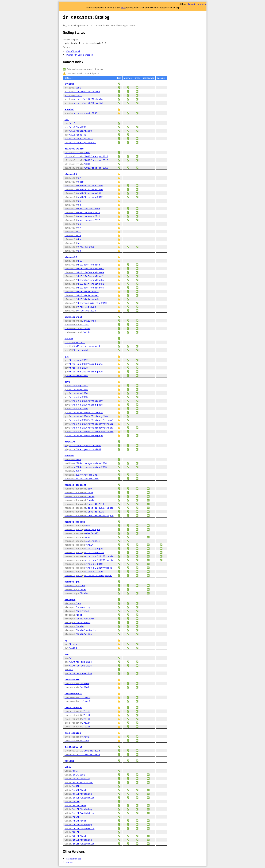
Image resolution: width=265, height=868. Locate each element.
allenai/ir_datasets (196, 4)
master (70, 863)
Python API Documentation (80, 55)
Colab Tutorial (73, 52)
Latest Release (74, 859)
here (123, 7)
